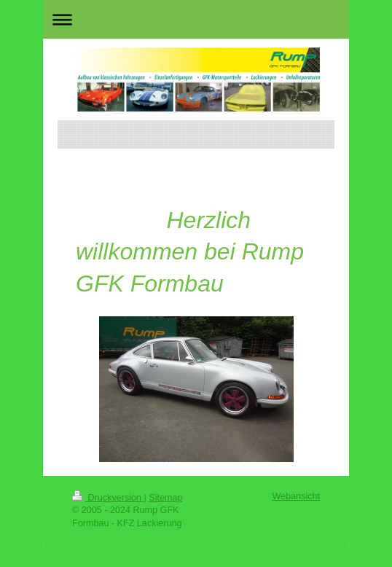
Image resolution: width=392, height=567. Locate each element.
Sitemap (165, 498)
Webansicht (296, 496)
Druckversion (108, 498)
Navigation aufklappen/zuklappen (196, 19)
